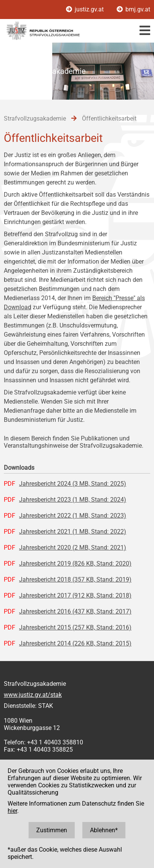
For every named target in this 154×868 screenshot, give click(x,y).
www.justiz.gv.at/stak (33, 695)
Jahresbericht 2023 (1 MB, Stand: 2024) (73, 500)
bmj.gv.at (133, 9)
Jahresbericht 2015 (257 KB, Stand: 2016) (75, 627)
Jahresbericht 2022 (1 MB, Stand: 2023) (73, 516)
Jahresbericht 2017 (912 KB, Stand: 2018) (75, 595)
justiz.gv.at (86, 9)
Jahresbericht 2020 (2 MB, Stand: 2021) (73, 548)
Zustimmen (52, 830)
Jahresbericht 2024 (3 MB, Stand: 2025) (73, 484)
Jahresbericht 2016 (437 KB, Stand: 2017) (75, 611)
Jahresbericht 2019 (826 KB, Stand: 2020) (75, 564)
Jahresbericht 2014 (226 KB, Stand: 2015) (75, 643)
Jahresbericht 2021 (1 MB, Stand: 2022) (73, 532)
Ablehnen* (104, 830)
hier (12, 811)
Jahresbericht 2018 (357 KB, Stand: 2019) (75, 579)
